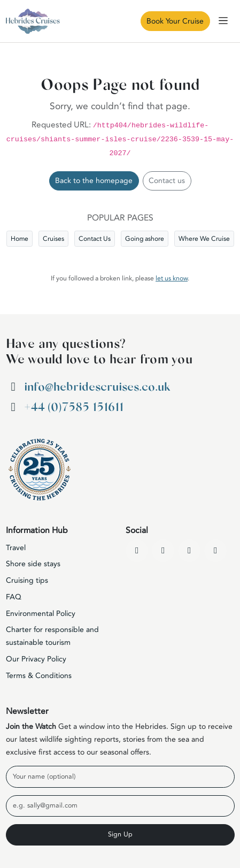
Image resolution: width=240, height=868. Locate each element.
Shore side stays (33, 564)
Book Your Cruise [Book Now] (175, 21)
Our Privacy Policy (36, 659)
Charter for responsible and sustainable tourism (52, 636)
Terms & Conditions (39, 676)
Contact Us (95, 239)
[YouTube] (163, 551)
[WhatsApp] (215, 551)
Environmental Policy (41, 614)
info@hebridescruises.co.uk (97, 387)
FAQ (14, 597)
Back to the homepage (94, 181)
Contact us (167, 181)
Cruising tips (27, 580)
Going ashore (145, 239)
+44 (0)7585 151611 (74, 407)
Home (20, 239)
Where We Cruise (204, 239)
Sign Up (120, 834)
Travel (16, 548)
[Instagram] (189, 551)
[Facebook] (137, 551)
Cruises (53, 239)
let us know (172, 278)
